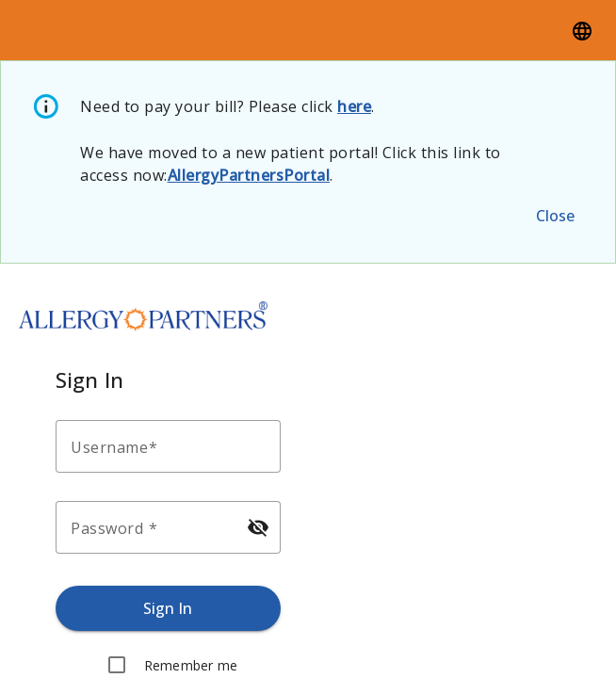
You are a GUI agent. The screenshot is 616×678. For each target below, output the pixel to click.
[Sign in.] (168, 608)
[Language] (582, 30)
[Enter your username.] (174, 446)
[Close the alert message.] (555, 216)
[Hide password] (258, 527)
